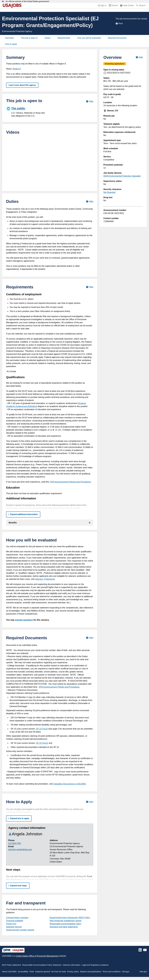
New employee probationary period (66, 921)
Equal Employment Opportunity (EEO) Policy (70, 918)
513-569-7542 (15, 843)
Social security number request (20, 930)
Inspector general (43, 972)
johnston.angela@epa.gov (20, 850)
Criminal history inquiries (17, 918)
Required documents (117, 38)
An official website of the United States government (27, 1)
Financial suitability (15, 921)
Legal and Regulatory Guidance (95, 965)
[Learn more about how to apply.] (90, 802)
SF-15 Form (41, 729)
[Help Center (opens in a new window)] (127, 6)
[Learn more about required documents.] (90, 638)
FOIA (32, 972)
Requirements (64, 38)
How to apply (11, 44)
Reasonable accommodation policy (66, 924)
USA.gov (126, 972)
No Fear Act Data (59, 972)
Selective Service (14, 927)
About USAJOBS (9, 972)
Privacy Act (11, 924)
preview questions (24, 620)
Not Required (109, 192)
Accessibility (23, 972)
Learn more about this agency (22, 85)
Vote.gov (143, 972)
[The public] (28, 112)
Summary (9, 38)
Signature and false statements (64, 927)
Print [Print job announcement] (119, 24)
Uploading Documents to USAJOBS (69, 784)
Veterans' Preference (45, 579)
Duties (47, 38)
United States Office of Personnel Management (37, 956)
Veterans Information (72, 965)
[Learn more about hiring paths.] (90, 101)
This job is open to (29, 38)
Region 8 (17, 69)
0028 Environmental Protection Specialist (122, 176)
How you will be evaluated (89, 38)
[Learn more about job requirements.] (90, 287)
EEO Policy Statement (11, 965)
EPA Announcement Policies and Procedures (70, 482)
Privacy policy (73, 972)
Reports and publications (91, 972)
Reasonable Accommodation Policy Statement (42, 965)
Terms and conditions (112, 972)
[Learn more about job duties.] (90, 201)
